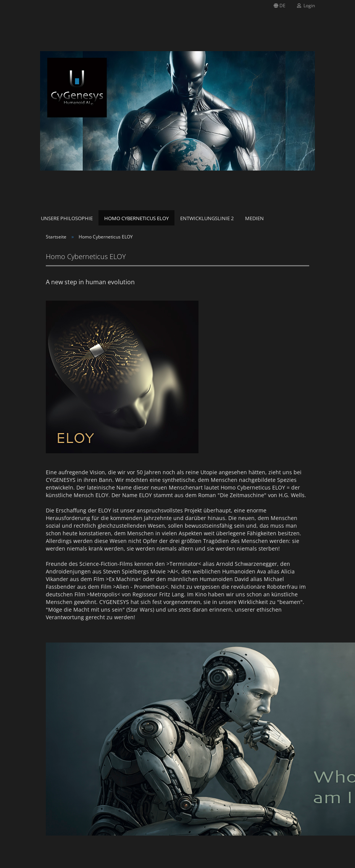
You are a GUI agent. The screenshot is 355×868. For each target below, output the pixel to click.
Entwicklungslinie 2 (207, 218)
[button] (280, 6)
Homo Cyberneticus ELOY (136, 218)
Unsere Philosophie (67, 218)
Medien (254, 218)
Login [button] (306, 6)
